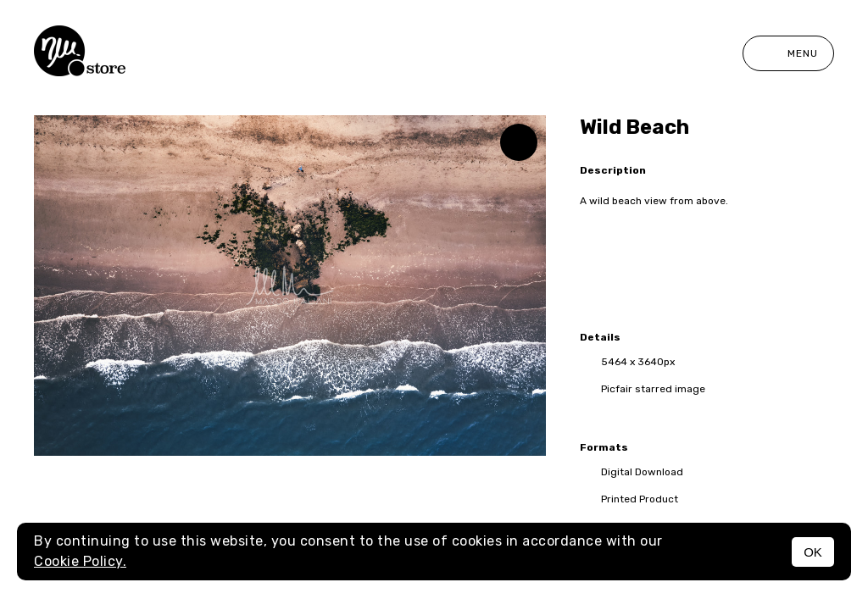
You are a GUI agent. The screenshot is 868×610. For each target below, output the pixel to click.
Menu (788, 53)
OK (813, 552)
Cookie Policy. (80, 561)
